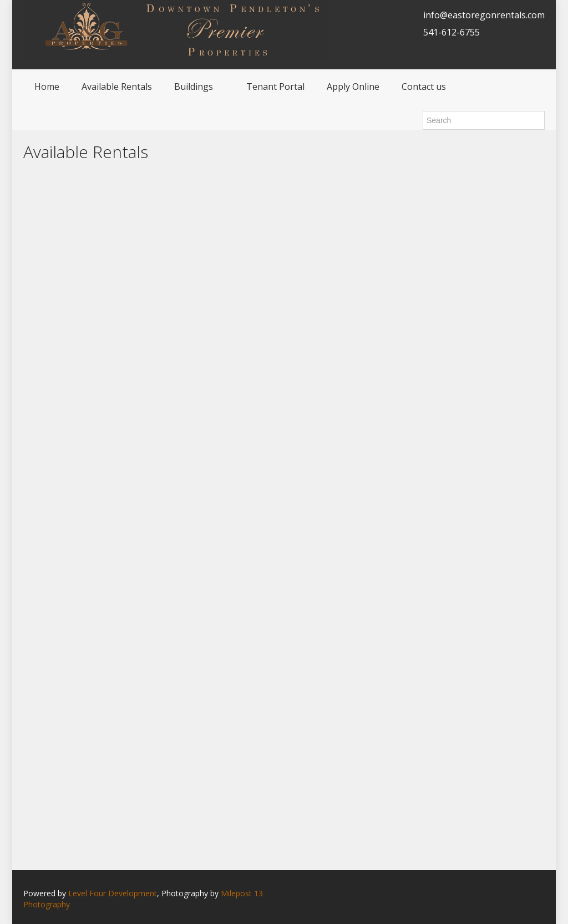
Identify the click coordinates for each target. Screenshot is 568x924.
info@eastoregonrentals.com (484, 15)
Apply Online (353, 87)
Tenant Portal (275, 87)
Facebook (542, 894)
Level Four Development (113, 893)
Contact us (424, 87)
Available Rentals (117, 87)
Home (47, 87)
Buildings (194, 87)
